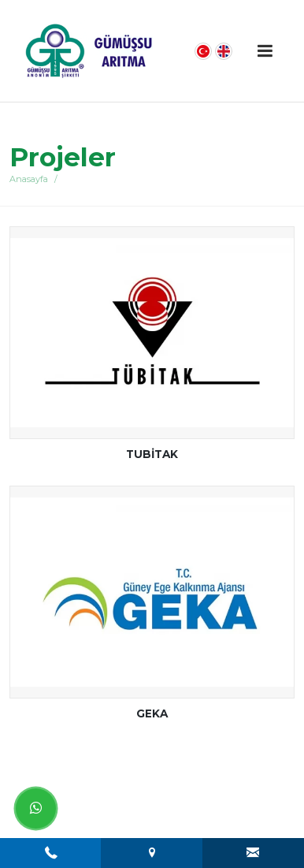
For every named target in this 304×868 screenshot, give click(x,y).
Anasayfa (29, 179)
